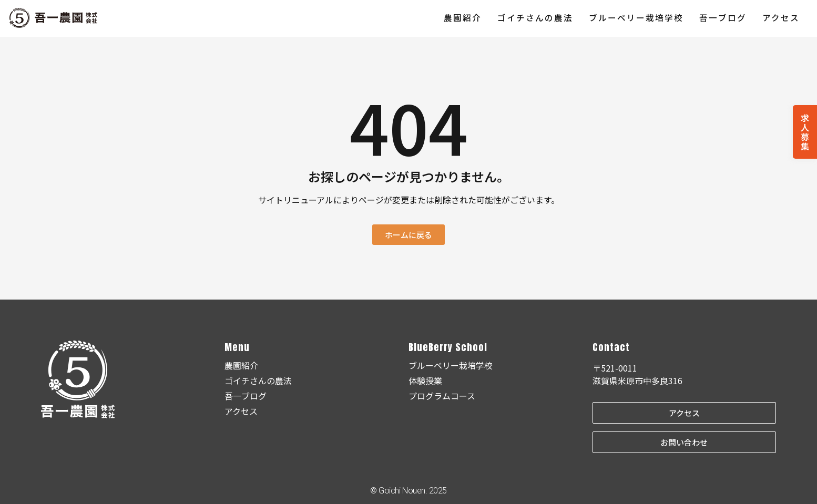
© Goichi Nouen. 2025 (408, 491)
